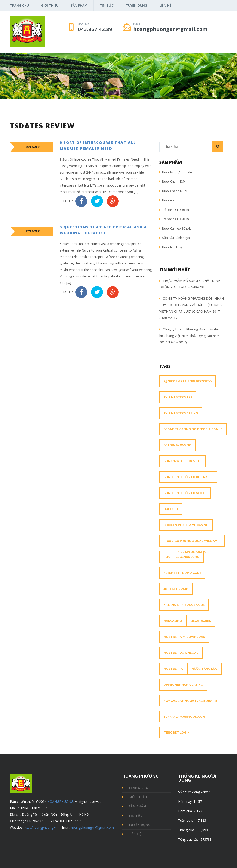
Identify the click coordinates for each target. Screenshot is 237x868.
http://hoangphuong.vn (41, 827)
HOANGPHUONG (60, 801)
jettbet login (176, 589)
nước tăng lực (205, 669)
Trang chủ (19, 5)
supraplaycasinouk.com (184, 717)
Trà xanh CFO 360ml (174, 210)
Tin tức (107, 5)
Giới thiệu (50, 5)
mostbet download (181, 653)
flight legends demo (182, 557)
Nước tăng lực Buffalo (176, 172)
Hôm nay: (185, 801)
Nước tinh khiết (171, 247)
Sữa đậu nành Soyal (175, 238)
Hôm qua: (185, 811)
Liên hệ (165, 5)
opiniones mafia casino (183, 685)
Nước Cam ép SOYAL (175, 228)
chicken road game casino (186, 525)
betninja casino (177, 445)
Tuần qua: (185, 820)
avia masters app (178, 397)
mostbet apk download (184, 637)
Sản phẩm (79, 5)
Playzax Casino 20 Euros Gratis (190, 701)
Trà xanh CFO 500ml (174, 219)
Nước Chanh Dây (172, 181)
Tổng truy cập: (189, 839)
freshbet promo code (182, 573)
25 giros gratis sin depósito (188, 381)
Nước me (167, 200)
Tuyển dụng (136, 5)
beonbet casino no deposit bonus (193, 429)
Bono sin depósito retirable (188, 477)
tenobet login (177, 733)
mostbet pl (173, 669)
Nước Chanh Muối (173, 191)
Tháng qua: (186, 830)
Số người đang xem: (193, 792)
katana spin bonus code (184, 605)
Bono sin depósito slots (185, 493)
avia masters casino (181, 413)
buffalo (171, 509)
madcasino (173, 621)
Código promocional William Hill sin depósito (192, 546)
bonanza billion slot (182, 461)
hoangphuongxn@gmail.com (92, 827)
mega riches (201, 621)
